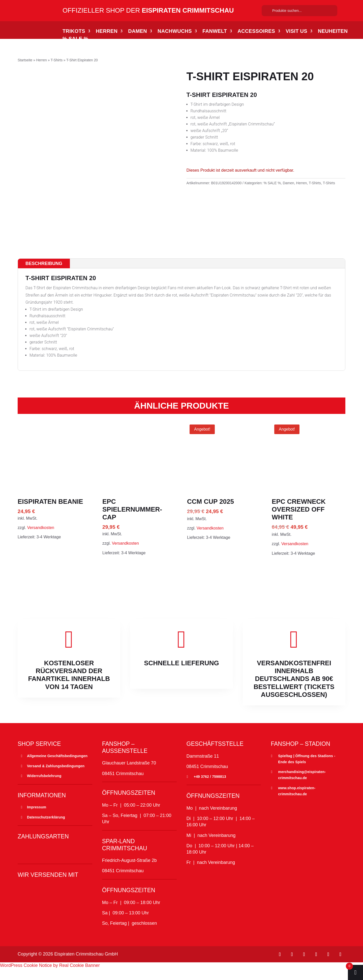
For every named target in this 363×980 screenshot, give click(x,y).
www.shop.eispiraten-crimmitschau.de (297, 802)
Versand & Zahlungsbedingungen (56, 777)
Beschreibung (44, 275)
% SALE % (75, 39)
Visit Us (296, 32)
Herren (107, 32)
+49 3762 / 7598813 (210, 788)
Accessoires (256, 32)
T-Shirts (57, 60)
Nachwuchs (175, 32)
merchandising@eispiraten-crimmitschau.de (302, 786)
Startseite (25, 60)
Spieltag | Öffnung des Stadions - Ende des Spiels (307, 770)
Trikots (74, 32)
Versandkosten (41, 539)
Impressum (37, 818)
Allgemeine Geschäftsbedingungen (57, 767)
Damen (138, 32)
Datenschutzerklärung (46, 829)
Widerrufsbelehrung (44, 787)
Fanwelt (215, 32)
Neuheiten (333, 32)
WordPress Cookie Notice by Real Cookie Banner (50, 977)
